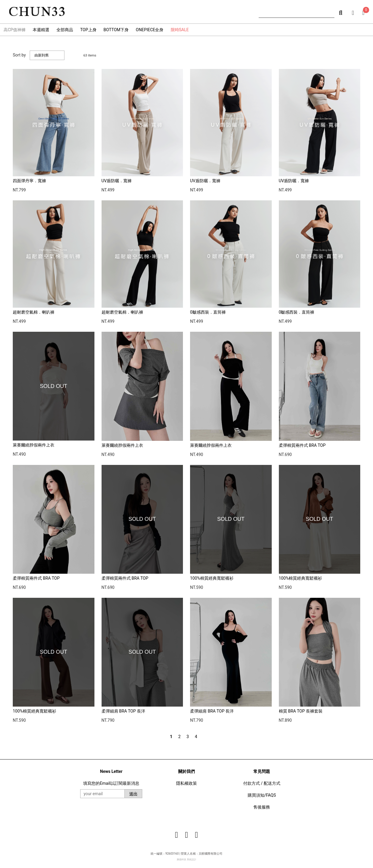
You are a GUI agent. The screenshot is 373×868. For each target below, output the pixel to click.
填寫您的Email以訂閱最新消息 (111, 783)
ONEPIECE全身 (150, 30)
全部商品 (65, 30)
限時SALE (180, 30)
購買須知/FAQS (262, 795)
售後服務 (262, 807)
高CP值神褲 (15, 30)
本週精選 (41, 30)
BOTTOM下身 (116, 30)
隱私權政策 (186, 783)
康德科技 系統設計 (186, 860)
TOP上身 (88, 30)
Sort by (19, 55)
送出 (133, 794)
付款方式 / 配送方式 (262, 783)
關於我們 (186, 771)
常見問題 (262, 771)
